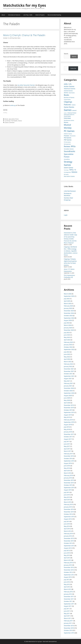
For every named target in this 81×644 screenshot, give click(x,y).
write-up (13, 105)
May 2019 (67, 417)
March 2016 (68, 473)
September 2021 (69, 376)
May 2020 (67, 400)
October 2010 (68, 630)
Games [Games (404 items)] (68, 110)
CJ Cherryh (8, 121)
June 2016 (67, 466)
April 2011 (67, 616)
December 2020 (69, 388)
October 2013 (68, 543)
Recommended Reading (54, 15)
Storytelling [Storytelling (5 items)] (67, 159)
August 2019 (68, 415)
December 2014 (69, 509)
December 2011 (69, 596)
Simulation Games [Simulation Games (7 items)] (69, 149)
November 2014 (69, 512)
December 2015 (69, 480)
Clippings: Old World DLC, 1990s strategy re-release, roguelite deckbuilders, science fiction (71, 251)
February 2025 (68, 306)
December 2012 (69, 567)
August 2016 (68, 463)
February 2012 (68, 592)
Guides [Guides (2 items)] (65, 113)
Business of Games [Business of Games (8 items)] (69, 97)
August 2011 (68, 606)
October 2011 (68, 601)
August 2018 (68, 425)
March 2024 (68, 325)
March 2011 (68, 618)
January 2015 (68, 507)
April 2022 (67, 359)
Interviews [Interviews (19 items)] (67, 118)
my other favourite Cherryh (26, 85)
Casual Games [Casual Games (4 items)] (67, 100)
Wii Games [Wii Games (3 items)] (66, 174)
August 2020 (68, 395)
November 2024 (69, 313)
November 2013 (69, 541)
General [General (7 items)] (74, 110)
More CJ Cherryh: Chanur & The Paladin (24, 35)
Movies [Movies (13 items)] (66, 122)
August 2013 (68, 548)
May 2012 (67, 584)
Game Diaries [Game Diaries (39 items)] (69, 107)
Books (7, 119)
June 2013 (67, 553)
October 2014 (68, 514)
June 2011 (67, 611)
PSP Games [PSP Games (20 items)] (68, 140)
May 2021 (67, 381)
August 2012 (68, 577)
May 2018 (67, 429)
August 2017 (68, 439)
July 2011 (67, 609)
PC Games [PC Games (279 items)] (69, 131)
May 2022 (67, 357)
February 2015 (68, 504)
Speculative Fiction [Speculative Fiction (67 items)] (69, 155)
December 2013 (69, 538)
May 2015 (67, 497)
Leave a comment (10, 122)
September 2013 (69, 546)
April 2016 (67, 471)
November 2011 (69, 599)
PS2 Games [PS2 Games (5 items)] (73, 136)
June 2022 (67, 354)
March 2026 (68, 294)
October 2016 (68, 458)
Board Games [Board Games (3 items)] (72, 93)
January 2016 (68, 478)
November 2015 (69, 483)
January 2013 (68, 565)
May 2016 (67, 468)
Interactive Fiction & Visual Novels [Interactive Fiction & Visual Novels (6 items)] (69, 115)
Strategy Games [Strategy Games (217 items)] (68, 163)
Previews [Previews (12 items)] (67, 136)
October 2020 (68, 391)
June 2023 (67, 335)
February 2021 (68, 383)
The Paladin (14, 121)
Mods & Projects (40, 15)
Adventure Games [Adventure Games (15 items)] (70, 89)
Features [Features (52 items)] (67, 105)
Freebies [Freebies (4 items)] (74, 105)
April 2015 (67, 500)
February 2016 (68, 475)
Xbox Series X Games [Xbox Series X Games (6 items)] (69, 176)
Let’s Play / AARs (28, 15)
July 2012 (67, 580)
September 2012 (69, 575)
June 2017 (67, 444)
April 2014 (67, 529)
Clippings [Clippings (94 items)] (68, 102)
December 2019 (69, 405)
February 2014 (68, 534)
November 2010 (69, 628)
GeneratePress (53, 641)
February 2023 (68, 342)
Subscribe (73, 68)
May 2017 (67, 446)
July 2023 (67, 333)
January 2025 (68, 308)
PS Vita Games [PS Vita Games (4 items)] (67, 142)
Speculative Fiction (14, 119)
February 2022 (68, 364)
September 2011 (69, 604)
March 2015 (68, 502)
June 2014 (67, 524)
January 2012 (68, 594)
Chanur (20, 121)
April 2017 (67, 449)
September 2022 (69, 349)
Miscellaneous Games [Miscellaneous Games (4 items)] (69, 120)
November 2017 (69, 434)
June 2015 (67, 495)
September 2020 (69, 393)
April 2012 (67, 587)
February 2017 (68, 454)
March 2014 (68, 531)
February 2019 (68, 420)
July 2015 (67, 492)
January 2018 (68, 432)
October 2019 (68, 410)
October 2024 (68, 316)
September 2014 (69, 517)
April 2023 (67, 340)
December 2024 (69, 311)
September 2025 (69, 296)
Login (66, 215)
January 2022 (68, 366)
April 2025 (67, 301)
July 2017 (67, 441)
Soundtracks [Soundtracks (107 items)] (69, 151)
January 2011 (68, 623)
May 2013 (67, 555)
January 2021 (68, 386)
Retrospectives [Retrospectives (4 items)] (67, 144)
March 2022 (68, 362)
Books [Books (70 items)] (66, 95)
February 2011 (68, 621)
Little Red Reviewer (70, 191)
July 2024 (67, 323)
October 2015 (68, 485)
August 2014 (68, 519)
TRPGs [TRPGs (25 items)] (71, 170)
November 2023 (69, 330)
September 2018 (69, 422)
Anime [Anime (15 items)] (66, 93)
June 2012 (67, 582)
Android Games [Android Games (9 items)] (68, 91)
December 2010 (69, 626)
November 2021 (69, 371)
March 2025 (68, 303)
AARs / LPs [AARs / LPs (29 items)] (68, 84)
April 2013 (67, 558)
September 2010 (69, 633)
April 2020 (67, 403)
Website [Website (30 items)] (74, 172)
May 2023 (67, 337)
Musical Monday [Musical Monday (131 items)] (68, 126)
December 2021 (69, 369)
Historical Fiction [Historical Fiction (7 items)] (72, 113)
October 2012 (68, 572)
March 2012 (68, 589)
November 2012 (69, 570)
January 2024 (68, 328)
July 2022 (67, 352)
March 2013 (68, 560)
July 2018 (67, 427)
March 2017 (68, 451)
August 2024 (68, 320)
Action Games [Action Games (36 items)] (69, 86)
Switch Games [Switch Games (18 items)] (69, 168)
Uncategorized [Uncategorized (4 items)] (67, 172)
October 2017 (68, 437)
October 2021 (68, 374)
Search (66, 54)
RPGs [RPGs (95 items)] (73, 146)
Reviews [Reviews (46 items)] (67, 146)
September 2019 (69, 412)
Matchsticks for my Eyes (25, 5)
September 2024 (69, 318)
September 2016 (69, 461)
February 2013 (68, 563)
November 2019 (69, 408)
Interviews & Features (14, 15)
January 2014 (68, 536)
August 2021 (68, 378)
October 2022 (68, 347)
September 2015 (69, 488)
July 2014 (67, 521)
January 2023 (68, 345)
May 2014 (67, 526)
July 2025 (67, 299)
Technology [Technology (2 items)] (66, 170)
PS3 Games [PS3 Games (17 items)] (68, 138)
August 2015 (68, 490)
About (3, 15)
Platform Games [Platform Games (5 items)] (68, 134)
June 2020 (67, 398)
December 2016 (69, 456)
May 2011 (67, 613)
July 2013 (67, 550)
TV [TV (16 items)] (75, 170)
